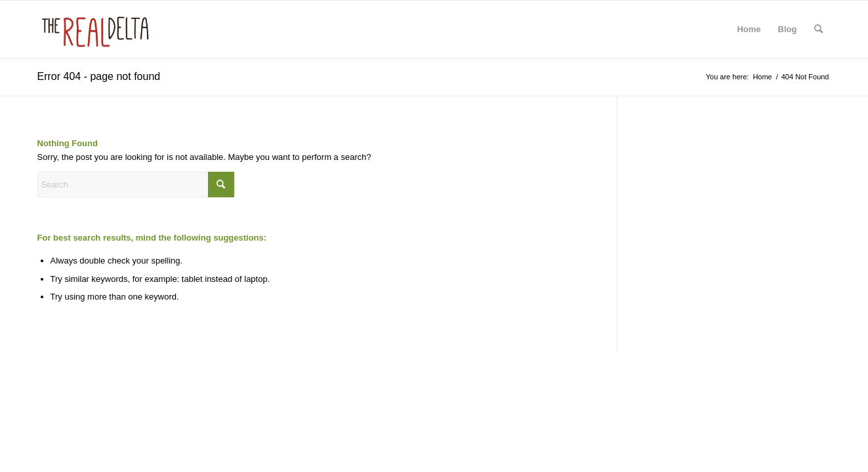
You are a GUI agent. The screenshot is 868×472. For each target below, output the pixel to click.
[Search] (818, 29)
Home (749, 29)
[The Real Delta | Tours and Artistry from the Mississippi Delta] (95, 29)
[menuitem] (818, 29)
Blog (788, 29)
